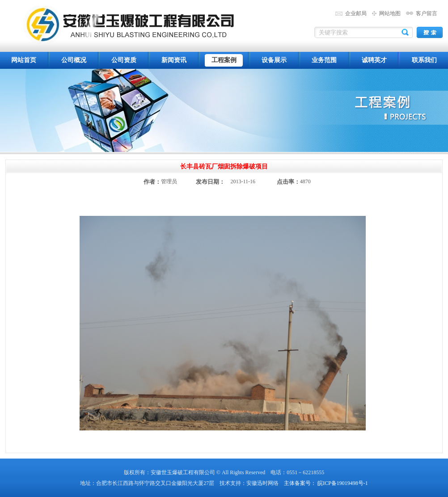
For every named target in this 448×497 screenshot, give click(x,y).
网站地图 (390, 13)
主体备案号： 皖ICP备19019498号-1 (326, 483)
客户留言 (427, 13)
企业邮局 (356, 13)
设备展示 (274, 60)
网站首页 (24, 60)
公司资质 (124, 60)
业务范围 (324, 60)
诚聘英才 (374, 60)
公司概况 (74, 60)
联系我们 (424, 60)
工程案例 (224, 60)
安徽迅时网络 (262, 483)
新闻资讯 (174, 60)
